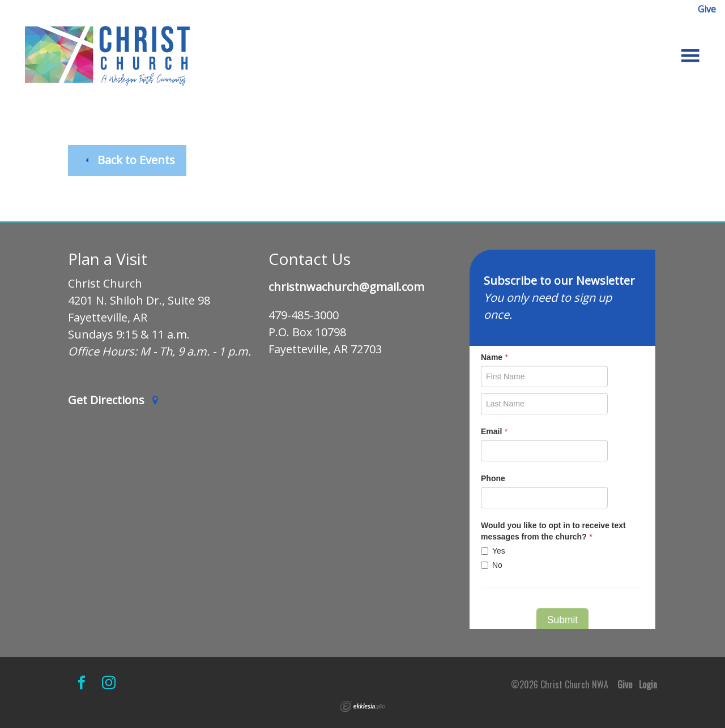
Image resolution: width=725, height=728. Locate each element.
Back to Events (129, 160)
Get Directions (114, 401)
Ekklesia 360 (362, 706)
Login (648, 684)
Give (707, 9)
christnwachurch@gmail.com (346, 287)
